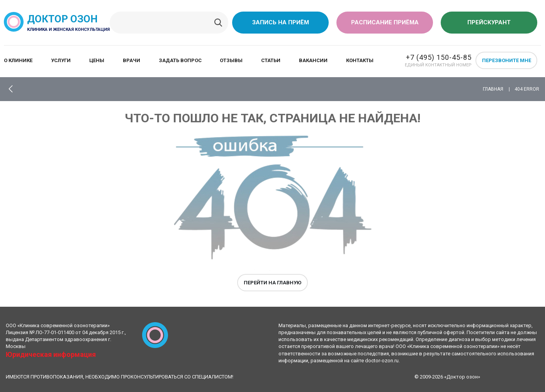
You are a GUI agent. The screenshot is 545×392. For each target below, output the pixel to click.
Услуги (61, 60)
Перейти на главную (272, 283)
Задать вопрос (180, 60)
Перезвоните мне (507, 60)
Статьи (271, 60)
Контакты (360, 60)
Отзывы (231, 60)
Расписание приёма (385, 22)
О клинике (18, 60)
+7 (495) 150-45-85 (439, 57)
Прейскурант (489, 22)
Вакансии (313, 60)
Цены (97, 60)
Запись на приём (281, 22)
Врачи (132, 60)
